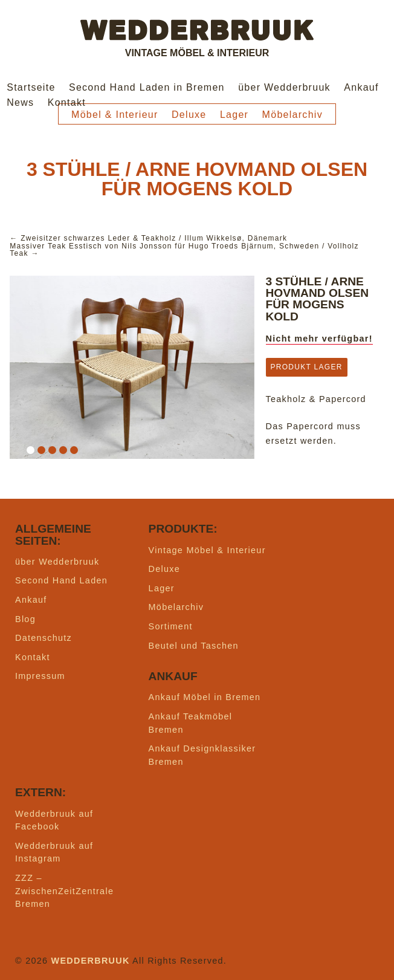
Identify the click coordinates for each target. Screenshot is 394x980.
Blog (25, 619)
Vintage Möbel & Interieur (207, 550)
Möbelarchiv (292, 115)
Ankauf (361, 87)
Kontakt (67, 102)
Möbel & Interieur (115, 115)
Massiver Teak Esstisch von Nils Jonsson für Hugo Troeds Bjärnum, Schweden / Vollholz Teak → (184, 250)
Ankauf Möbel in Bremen (205, 697)
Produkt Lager (307, 367)
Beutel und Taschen (194, 646)
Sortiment (171, 626)
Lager (234, 115)
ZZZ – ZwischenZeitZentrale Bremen (64, 891)
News (20, 102)
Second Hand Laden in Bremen (147, 87)
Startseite (31, 87)
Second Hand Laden (61, 580)
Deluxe (189, 115)
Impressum (40, 676)
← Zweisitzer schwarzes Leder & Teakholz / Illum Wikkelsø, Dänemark (148, 238)
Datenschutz (44, 638)
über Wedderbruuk (284, 87)
